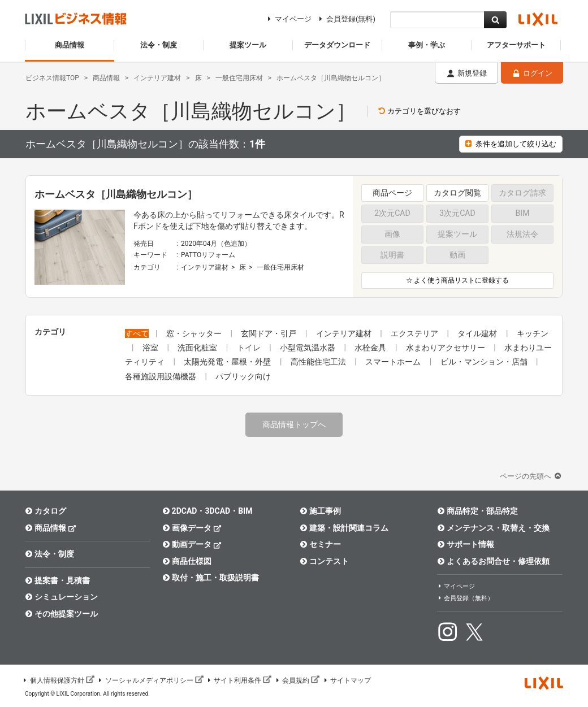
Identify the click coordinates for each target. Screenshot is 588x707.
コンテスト (324, 561)
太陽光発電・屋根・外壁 (228, 362)
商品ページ (392, 193)
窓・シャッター (195, 333)
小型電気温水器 (308, 348)
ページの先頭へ (531, 476)
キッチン (533, 333)
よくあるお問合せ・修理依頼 (493, 561)
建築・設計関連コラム (344, 528)
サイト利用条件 (239, 680)
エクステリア (415, 333)
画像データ (192, 528)
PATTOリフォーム (208, 255)
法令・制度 (49, 554)
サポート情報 (466, 544)
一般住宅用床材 (280, 267)
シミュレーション (61, 597)
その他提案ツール (61, 614)
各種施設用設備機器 (161, 376)
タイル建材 (478, 333)
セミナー (320, 544)
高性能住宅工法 (319, 362)
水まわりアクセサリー (446, 348)
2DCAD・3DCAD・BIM (207, 511)
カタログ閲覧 (457, 193)
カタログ (46, 511)
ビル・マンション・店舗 (485, 362)
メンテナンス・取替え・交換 (493, 528)
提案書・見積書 (57, 580)
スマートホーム (394, 362)
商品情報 (51, 528)
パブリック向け (243, 376)
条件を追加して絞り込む (511, 144)
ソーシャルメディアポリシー (150, 680)
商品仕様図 (187, 561)
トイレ (250, 348)
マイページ (288, 19)
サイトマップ (347, 680)
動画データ (192, 544)
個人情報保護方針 (58, 680)
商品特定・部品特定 (477, 511)
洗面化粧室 (198, 348)
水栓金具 (371, 348)
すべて (137, 333)
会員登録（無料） (465, 598)
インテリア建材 (205, 267)
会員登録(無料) (346, 19)
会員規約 (297, 680)
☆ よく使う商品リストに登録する (458, 280)
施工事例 (320, 511)
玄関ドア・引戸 (269, 333)
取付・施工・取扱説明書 (211, 578)
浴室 (151, 348)
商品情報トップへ (294, 424)
